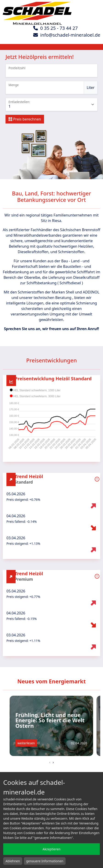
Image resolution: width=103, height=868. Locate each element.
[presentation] (50, 762)
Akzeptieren (51, 849)
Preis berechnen (25, 119)
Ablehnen (13, 861)
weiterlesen (26, 743)
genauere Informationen (45, 861)
